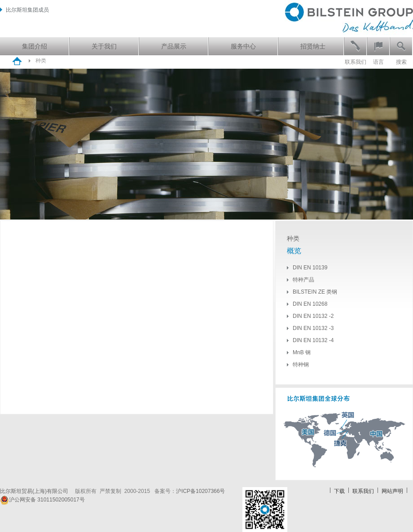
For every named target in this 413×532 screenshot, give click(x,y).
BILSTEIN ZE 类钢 (315, 292)
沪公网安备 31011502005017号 (42, 500)
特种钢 (301, 365)
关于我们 (104, 46)
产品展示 (174, 46)
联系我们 (356, 62)
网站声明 (392, 491)
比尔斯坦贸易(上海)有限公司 (37, 491)
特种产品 (303, 280)
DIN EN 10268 (310, 304)
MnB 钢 (302, 352)
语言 (378, 62)
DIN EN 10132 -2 (313, 316)
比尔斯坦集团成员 (24, 10)
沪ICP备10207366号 (200, 491)
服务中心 (243, 46)
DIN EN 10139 (310, 268)
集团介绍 (35, 46)
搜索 (401, 62)
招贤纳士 (313, 46)
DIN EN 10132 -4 (313, 340)
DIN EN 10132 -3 (313, 328)
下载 (339, 491)
